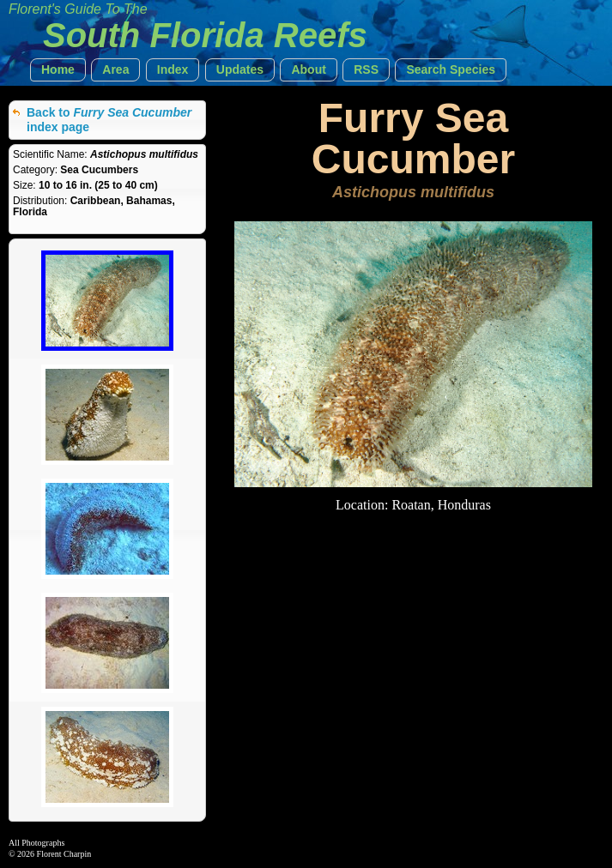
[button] (58, 70)
